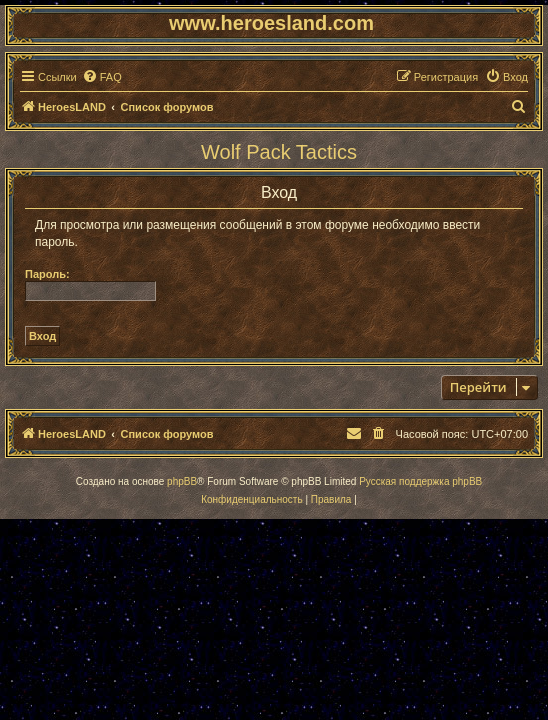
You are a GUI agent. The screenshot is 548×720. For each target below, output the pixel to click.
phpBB (182, 481)
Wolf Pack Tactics (279, 152)
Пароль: (47, 274)
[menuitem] (102, 77)
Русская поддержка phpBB (420, 481)
